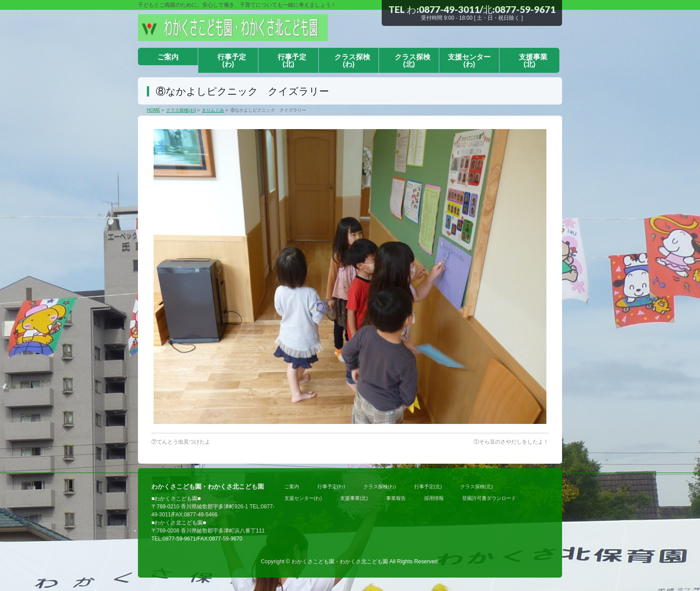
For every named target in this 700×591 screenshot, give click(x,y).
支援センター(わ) (303, 498)
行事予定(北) (428, 486)
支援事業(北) (354, 498)
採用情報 (434, 498)
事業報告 (396, 498)
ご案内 (292, 486)
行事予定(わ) (331, 486)
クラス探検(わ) (380, 486)
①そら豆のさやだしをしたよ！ (511, 442)
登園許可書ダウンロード (489, 498)
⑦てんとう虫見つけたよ (181, 442)
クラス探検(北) (477, 486)
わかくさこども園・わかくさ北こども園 (340, 562)
